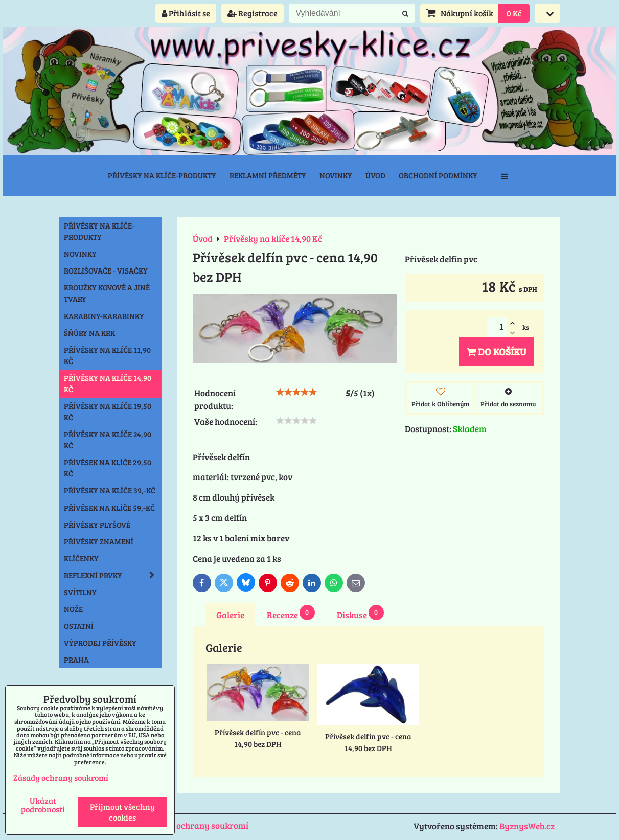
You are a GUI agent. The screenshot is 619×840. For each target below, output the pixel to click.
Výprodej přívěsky (100, 643)
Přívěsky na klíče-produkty (162, 175)
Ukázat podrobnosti (43, 805)
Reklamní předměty (268, 175)
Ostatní (79, 626)
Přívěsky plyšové (97, 525)
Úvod (375, 175)
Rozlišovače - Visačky (106, 270)
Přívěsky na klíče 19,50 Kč (108, 412)
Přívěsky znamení (99, 541)
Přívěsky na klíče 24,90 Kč (108, 440)
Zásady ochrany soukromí (197, 825)
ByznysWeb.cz (527, 826)
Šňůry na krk (89, 333)
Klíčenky (81, 558)
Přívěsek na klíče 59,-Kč (109, 508)
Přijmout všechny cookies (122, 812)
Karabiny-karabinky (104, 316)
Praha (76, 660)
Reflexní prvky (112, 575)
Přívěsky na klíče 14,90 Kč (108, 383)
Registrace (253, 13)
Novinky (336, 175)
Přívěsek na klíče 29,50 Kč (108, 468)
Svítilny (80, 592)
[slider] (296, 392)
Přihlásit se (186, 13)
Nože (73, 609)
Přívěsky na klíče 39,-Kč (110, 490)
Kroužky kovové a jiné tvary (107, 293)
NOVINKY (80, 254)
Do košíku (497, 351)
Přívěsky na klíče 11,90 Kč (107, 355)
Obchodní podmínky (438, 175)
